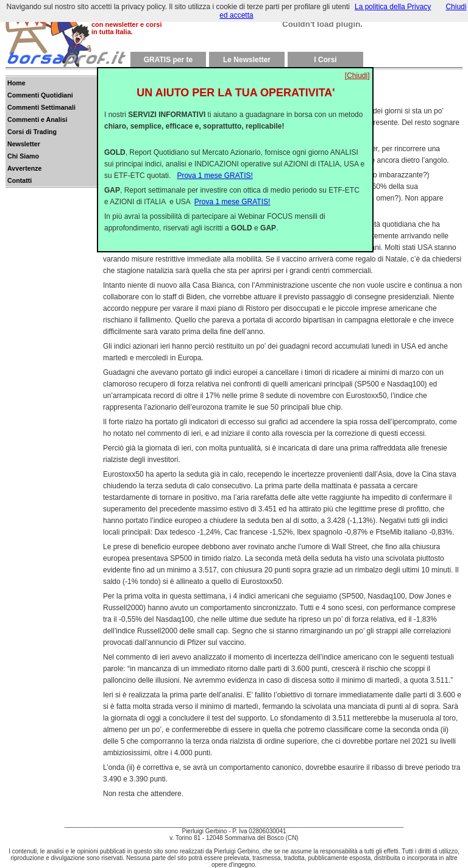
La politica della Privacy (393, 7)
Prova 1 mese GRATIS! (214, 166)
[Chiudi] (357, 66)
